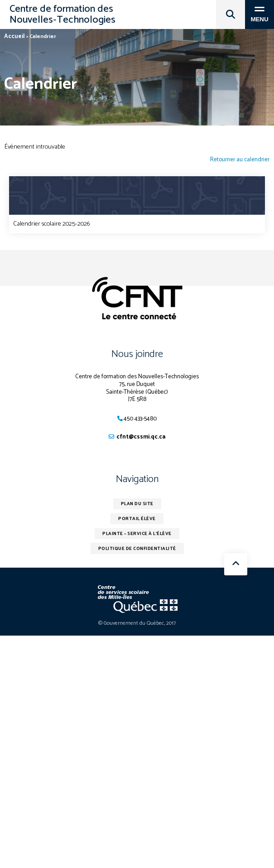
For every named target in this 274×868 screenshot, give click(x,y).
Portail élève (137, 519)
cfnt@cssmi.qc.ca (141, 437)
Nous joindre (137, 354)
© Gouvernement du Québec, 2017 (137, 623)
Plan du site (137, 504)
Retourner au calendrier (240, 160)
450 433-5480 (140, 419)
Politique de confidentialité (137, 549)
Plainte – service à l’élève (137, 534)
